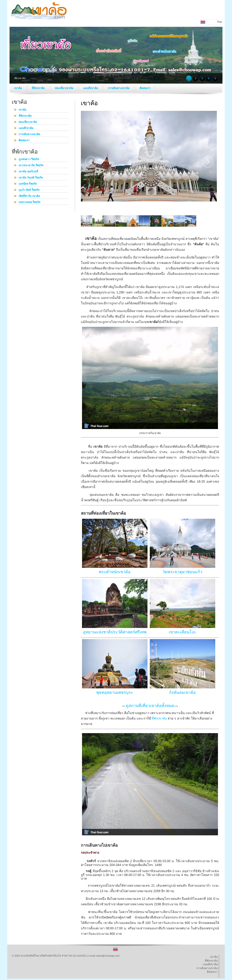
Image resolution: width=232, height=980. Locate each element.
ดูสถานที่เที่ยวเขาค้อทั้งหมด (150, 706)
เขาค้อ (18, 88)
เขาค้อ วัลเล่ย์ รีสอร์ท (31, 178)
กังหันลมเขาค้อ (182, 692)
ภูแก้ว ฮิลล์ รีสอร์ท (29, 190)
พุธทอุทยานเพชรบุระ (115, 692)
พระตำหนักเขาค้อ (115, 572)
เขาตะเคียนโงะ (182, 632)
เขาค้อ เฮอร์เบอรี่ (28, 172)
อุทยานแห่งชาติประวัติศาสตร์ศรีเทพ (115, 632)
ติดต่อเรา (145, 88)
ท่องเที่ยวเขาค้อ (64, 88)
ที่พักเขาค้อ (39, 88)
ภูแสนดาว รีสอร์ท (29, 159)
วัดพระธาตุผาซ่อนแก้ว (182, 572)
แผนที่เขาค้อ (91, 88)
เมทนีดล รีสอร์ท (28, 184)
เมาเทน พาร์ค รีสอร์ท (31, 166)
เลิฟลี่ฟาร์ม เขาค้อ (29, 196)
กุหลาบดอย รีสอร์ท (29, 202)
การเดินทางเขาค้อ (119, 88)
